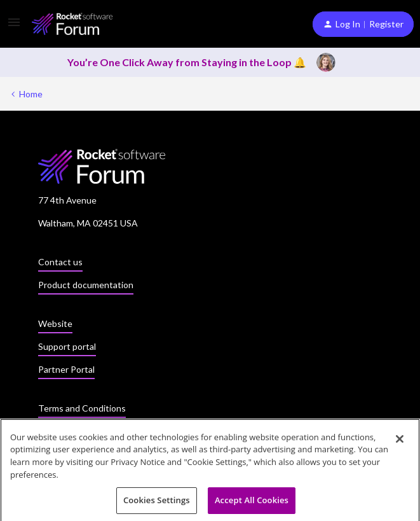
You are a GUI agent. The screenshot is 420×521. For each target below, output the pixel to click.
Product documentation (86, 285)
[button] (14, 26)
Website (55, 323)
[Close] (400, 441)
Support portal (67, 346)
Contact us (60, 262)
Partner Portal (66, 369)
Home (31, 94)
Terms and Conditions (82, 408)
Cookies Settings (157, 503)
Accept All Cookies (252, 503)
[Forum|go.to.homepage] (72, 24)
